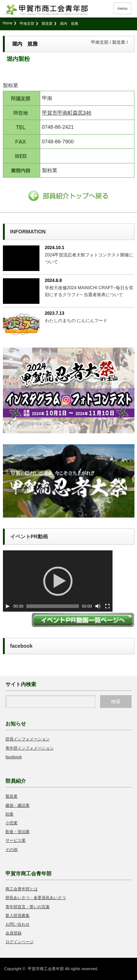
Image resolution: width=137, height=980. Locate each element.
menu (122, 8)
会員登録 (14, 933)
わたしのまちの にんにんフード (76, 321)
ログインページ (20, 942)
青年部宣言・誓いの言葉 (28, 907)
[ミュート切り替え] (98, 606)
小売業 (12, 823)
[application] (58, 581)
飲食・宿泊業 (18, 832)
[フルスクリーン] (107, 606)
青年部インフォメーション (30, 748)
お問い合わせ (18, 924)
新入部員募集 (18, 915)
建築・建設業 (18, 805)
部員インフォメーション (28, 739)
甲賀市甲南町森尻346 (67, 113)
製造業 (47, 24)
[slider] (53, 606)
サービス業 (16, 840)
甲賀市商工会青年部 (46, 969)
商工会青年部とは (22, 889)
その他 (12, 849)
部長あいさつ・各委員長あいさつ (36, 898)
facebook (14, 757)
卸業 (9, 814)
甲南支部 (27, 24)
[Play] (8, 606)
